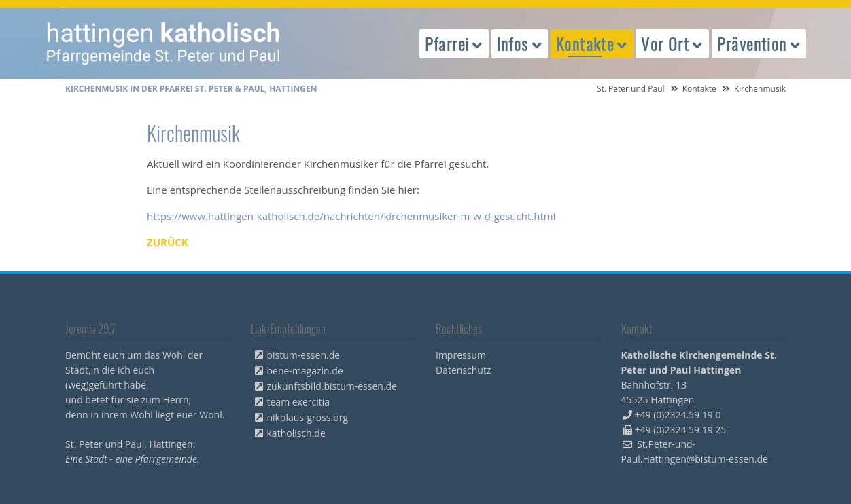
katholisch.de (296, 433)
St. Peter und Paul (631, 89)
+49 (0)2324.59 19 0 (678, 415)
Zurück (168, 242)
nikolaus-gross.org (308, 417)
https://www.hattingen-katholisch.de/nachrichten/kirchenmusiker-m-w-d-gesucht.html (351, 216)
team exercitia (299, 402)
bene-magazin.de (305, 371)
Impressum (461, 355)
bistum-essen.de (304, 355)
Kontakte (699, 89)
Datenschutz (463, 370)
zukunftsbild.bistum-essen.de (332, 386)
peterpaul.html (164, 43)
